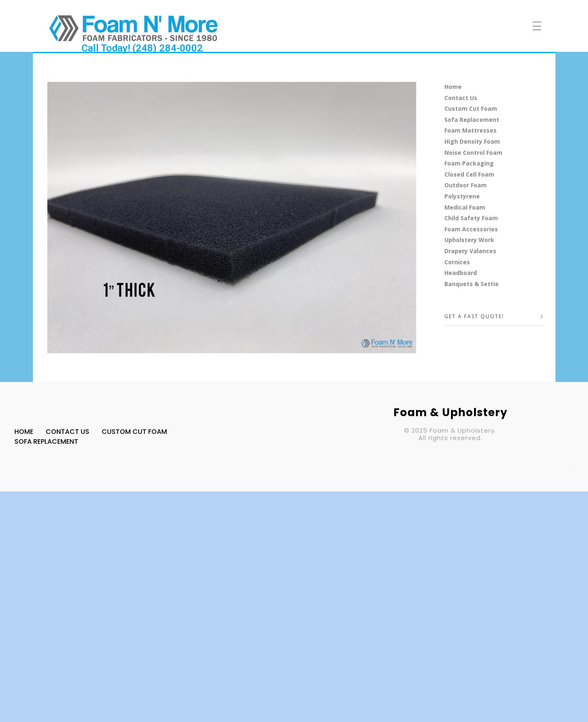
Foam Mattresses (471, 130)
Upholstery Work (469, 240)
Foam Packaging (469, 163)
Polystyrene (462, 196)
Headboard (461, 273)
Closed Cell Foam (469, 174)
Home (453, 87)
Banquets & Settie (472, 284)
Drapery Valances (470, 251)
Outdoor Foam (466, 185)
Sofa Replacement (472, 120)
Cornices (457, 262)
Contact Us (461, 98)
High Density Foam (472, 141)
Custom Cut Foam (471, 108)
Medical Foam (465, 207)
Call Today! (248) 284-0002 (142, 48)
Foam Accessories (471, 229)
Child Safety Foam (471, 218)
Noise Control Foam (473, 153)
